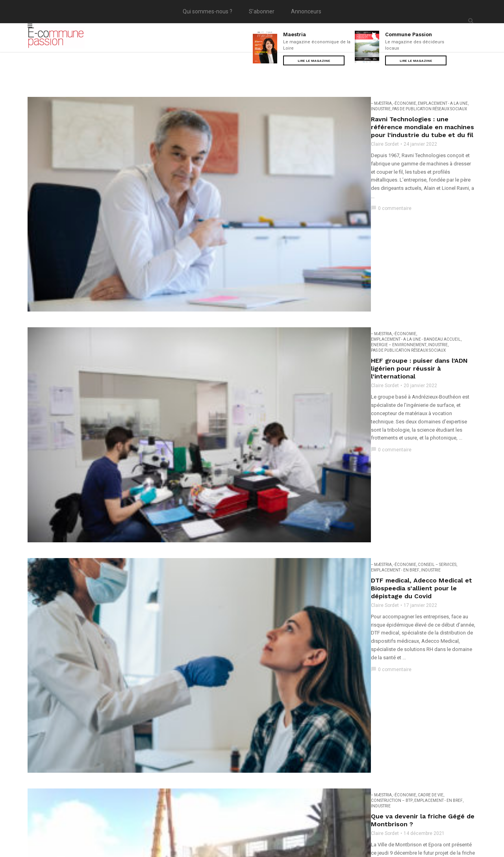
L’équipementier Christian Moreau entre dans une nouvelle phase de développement (283, 610)
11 (290, 764)
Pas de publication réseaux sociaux (306, 103)
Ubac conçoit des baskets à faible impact (214, 698)
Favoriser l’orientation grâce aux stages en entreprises (236, 450)
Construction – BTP (244, 352)
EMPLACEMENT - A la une (221, 103)
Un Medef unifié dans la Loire (195, 533)
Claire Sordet (163, 123)
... (180, 764)
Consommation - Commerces (334, 434)
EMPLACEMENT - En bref (260, 269)
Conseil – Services (215, 269)
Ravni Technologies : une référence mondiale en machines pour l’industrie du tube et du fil (292, 114)
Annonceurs (306, 11)
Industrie (257, 103)
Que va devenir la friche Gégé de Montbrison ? (223, 362)
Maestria (295, 34)
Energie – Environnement (315, 186)
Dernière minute (427, 517)
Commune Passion (409, 34)
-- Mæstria (159, 103)
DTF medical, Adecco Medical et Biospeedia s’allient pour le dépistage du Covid (275, 279)
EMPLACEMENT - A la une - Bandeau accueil (241, 186)
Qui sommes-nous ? (208, 11)
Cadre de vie (208, 352)
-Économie (183, 103)
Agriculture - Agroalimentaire (229, 434)
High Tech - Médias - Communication (244, 440)
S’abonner (262, 11)
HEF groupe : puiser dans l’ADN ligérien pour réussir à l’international (256, 196)
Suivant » (313, 764)
